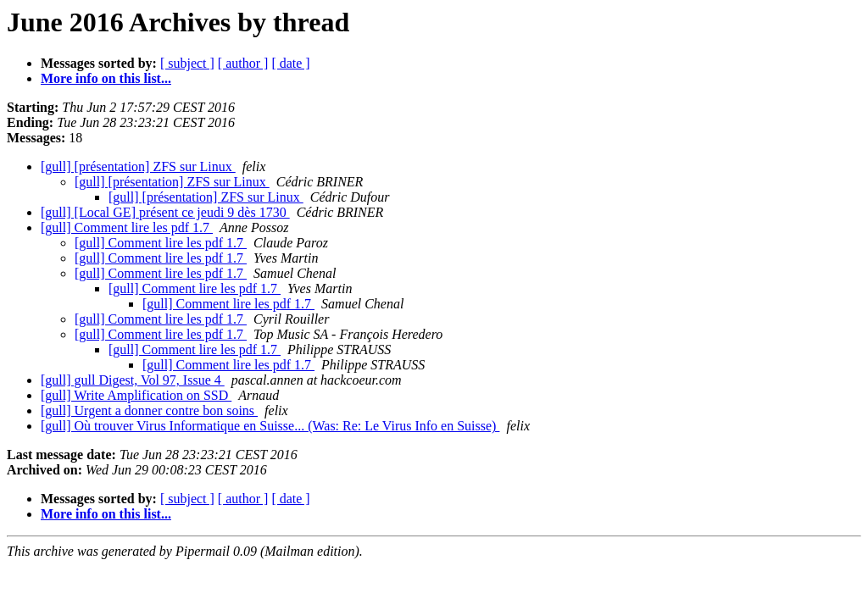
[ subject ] (187, 63)
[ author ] (243, 63)
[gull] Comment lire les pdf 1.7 (127, 227)
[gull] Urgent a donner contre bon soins (149, 410)
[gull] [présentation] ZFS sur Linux (138, 166)
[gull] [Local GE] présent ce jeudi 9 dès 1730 (165, 212)
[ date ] (290, 63)
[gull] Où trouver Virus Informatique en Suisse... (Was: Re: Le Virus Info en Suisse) (270, 426)
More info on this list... (106, 78)
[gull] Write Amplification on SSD (136, 395)
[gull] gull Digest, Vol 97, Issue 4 (133, 380)
